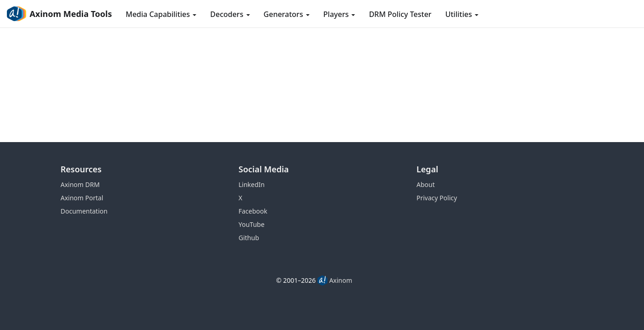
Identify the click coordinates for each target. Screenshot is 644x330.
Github (249, 238)
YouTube (252, 224)
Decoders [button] (230, 14)
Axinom (341, 280)
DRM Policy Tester (400, 14)
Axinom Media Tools (59, 14)
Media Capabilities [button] (161, 14)
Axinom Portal (82, 198)
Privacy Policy (437, 198)
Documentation (84, 211)
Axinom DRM (80, 184)
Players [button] (339, 14)
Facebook (253, 211)
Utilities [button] (462, 14)
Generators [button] (287, 14)
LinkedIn (252, 184)
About (426, 184)
